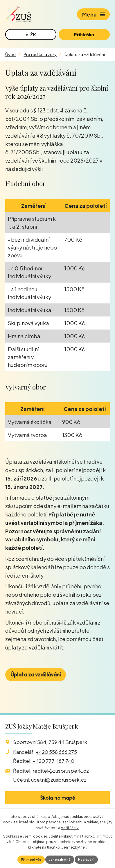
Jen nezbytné (60, 859)
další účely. (70, 828)
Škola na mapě (58, 798)
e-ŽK (31, 34)
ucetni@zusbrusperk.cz (59, 780)
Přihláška (84, 34)
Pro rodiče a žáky (40, 54)
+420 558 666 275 (56, 752)
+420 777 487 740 (53, 761)
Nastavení (86, 859)
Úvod (10, 54)
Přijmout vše (31, 859)
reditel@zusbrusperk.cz (61, 771)
